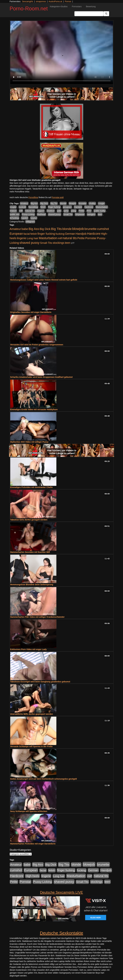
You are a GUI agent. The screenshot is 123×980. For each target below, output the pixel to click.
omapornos (41, 1)
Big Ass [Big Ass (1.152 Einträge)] (34, 229)
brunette (82, 203)
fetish (43, 207)
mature (13, 211)
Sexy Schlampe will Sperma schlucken (29, 811)
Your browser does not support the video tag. (62, 52)
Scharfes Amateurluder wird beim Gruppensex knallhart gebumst (41, 377)
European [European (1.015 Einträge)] (16, 234)
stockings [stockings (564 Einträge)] (59, 243)
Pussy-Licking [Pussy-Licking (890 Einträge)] (42, 882)
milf (21, 211)
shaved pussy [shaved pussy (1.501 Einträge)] (29, 243)
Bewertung (91, 6)
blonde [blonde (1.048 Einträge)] (67, 229)
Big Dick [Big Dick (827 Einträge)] (45, 229)
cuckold (22, 207)
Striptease (80, 214)
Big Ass (34, 203)
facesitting (33, 207)
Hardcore (89, 207)
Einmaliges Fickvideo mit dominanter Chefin (32, 487)
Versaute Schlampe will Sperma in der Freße (31, 746)
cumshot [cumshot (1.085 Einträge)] (103, 229)
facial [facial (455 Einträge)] (27, 234)
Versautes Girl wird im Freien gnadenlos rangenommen (37, 345)
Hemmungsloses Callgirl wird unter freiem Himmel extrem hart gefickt (44, 280)
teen (100, 214)
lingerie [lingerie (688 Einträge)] (22, 238)
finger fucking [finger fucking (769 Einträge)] (46, 234)
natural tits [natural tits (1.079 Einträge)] (70, 238)
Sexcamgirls (28, 1)
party (66, 211)
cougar (101, 203)
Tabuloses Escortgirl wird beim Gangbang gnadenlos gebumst (40, 682)
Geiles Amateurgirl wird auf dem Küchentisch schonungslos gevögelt (44, 779)
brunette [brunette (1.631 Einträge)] (91, 229)
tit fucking (14, 218)
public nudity (100, 211)
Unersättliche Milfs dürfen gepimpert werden (32, 714)
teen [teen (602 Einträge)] (68, 243)
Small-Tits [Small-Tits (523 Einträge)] (46, 243)
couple (13, 207)
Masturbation (102, 207)
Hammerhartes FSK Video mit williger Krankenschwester (37, 617)
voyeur (34, 218)
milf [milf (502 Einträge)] (60, 238)
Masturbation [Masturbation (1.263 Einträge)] (48, 238)
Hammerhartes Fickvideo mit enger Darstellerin (33, 844)
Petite (81, 211)
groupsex (67, 207)
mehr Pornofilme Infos (20, 192)
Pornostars (77, 6)
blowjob (72, 203)
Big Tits (54, 203)
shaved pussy (55, 214)
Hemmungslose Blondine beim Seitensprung (32, 585)
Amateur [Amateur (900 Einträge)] (15, 229)
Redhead (41, 214)
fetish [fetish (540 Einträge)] (34, 234)
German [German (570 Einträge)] (70, 234)
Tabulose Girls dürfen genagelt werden (29, 520)
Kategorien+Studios (59, 6)
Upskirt (25, 218)
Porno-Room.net (29, 9)
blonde (63, 203)
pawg (74, 211)
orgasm (41, 211)
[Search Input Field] (89, 14)
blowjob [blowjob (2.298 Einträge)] (78, 229)
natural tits (30, 211)
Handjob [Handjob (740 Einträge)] (81, 234)
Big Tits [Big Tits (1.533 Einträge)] (56, 229)
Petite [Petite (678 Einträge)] (81, 238)
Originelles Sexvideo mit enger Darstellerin (31, 312)
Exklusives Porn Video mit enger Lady (28, 649)
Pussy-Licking (28, 214)
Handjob (78, 207)
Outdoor (51, 211)
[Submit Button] (106, 14)
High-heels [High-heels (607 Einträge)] (32, 876)
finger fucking (54, 207)
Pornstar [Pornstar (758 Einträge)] (91, 238)
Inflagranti (30, 222)
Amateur (24, 203)
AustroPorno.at (55, 1)
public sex (15, 214)
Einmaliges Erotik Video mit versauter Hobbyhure (34, 409)
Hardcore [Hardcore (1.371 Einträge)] (94, 234)
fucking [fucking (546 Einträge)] (60, 234)
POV (89, 211)
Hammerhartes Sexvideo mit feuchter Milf (30, 552)
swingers (91, 214)
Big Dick (44, 203)
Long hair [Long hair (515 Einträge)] (33, 238)
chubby (92, 203)
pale (59, 211)
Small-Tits (68, 214)
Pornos (68, 1)
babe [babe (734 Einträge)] (25, 229)
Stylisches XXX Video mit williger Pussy (29, 442)
